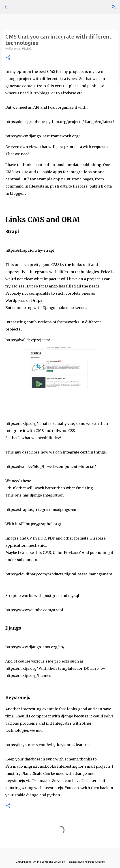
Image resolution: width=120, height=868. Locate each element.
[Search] (114, 7)
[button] (8, 58)
